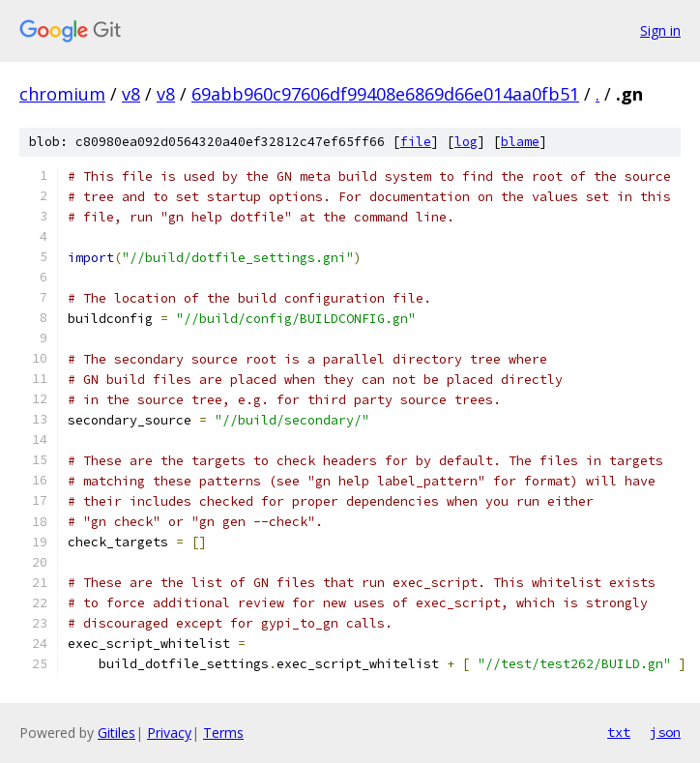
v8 (131, 94)
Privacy (169, 733)
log (466, 142)
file (416, 142)
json (665, 732)
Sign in (660, 30)
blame (520, 142)
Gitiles (117, 733)
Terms (223, 733)
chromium (62, 94)
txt (619, 732)
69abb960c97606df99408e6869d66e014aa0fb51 (385, 94)
